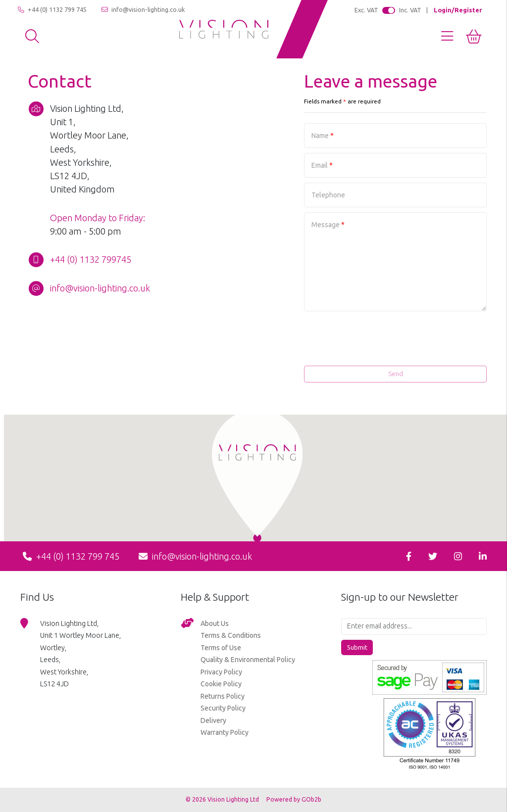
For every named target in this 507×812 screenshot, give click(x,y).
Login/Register (458, 10)
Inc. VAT (410, 10)
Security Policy (223, 708)
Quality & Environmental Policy (248, 660)
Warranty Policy (225, 732)
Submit (357, 647)
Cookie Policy (221, 684)
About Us (215, 623)
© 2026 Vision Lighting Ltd (223, 799)
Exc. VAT (366, 10)
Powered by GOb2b (294, 799)
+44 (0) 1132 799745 (91, 259)
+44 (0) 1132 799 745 (52, 10)
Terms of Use (221, 648)
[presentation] (411, 343)
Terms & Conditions (231, 635)
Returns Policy (223, 696)
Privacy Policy (221, 672)
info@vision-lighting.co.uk (143, 10)
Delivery (213, 720)
